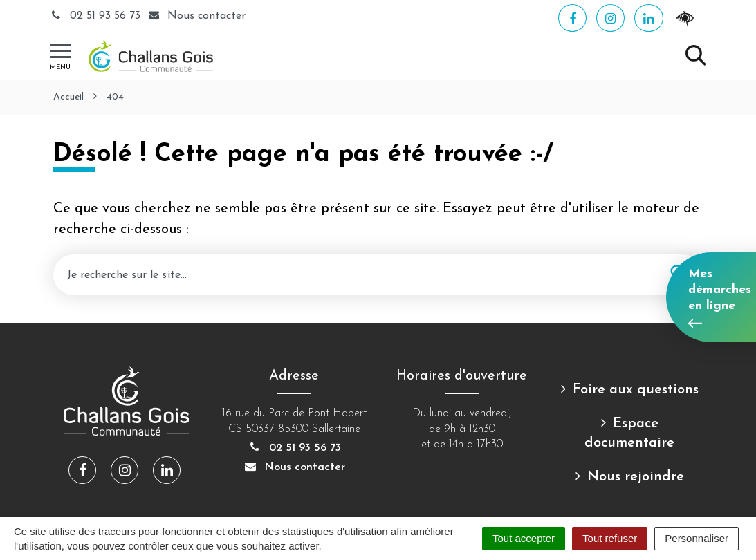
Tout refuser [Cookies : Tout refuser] (610, 538)
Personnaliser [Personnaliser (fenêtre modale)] (697, 538)
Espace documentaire (629, 434)
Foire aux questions (636, 390)
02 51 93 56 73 (97, 16)
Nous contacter (294, 467)
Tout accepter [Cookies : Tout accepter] (524, 538)
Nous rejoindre (636, 477)
